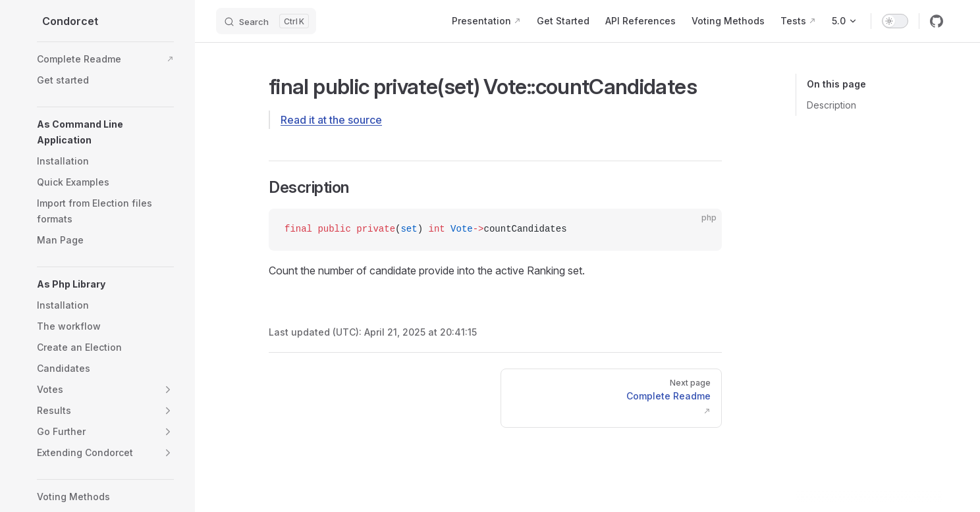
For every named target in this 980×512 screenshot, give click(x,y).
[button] (105, 132)
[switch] (895, 21)
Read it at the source (331, 120)
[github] (937, 21)
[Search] (266, 21)
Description (831, 105)
